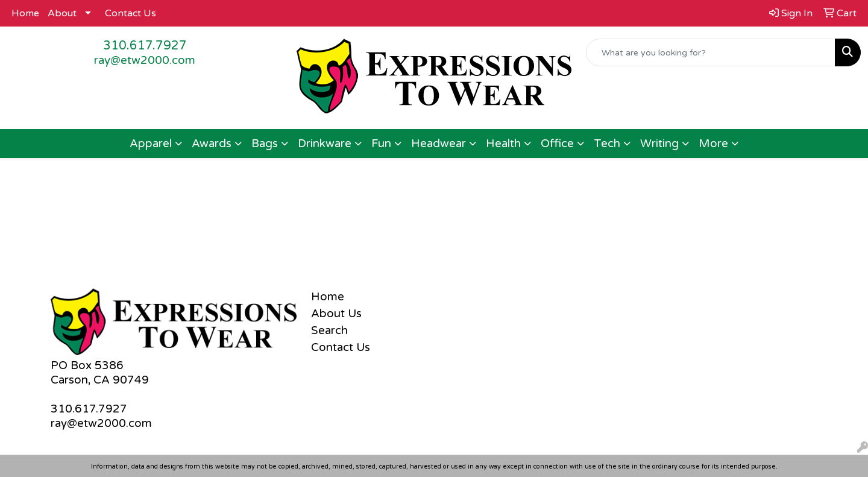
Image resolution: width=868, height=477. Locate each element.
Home (25, 13)
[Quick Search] (711, 52)
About (62, 13)
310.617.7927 (145, 46)
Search (329, 330)
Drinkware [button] (325, 144)
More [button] (713, 144)
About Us (336, 314)
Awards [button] (212, 144)
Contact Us (131, 13)
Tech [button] (607, 144)
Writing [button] (659, 144)
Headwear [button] (439, 144)
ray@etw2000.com (145, 60)
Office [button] (557, 144)
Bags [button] (265, 144)
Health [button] (503, 144)
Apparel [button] (151, 144)
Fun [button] (381, 144)
